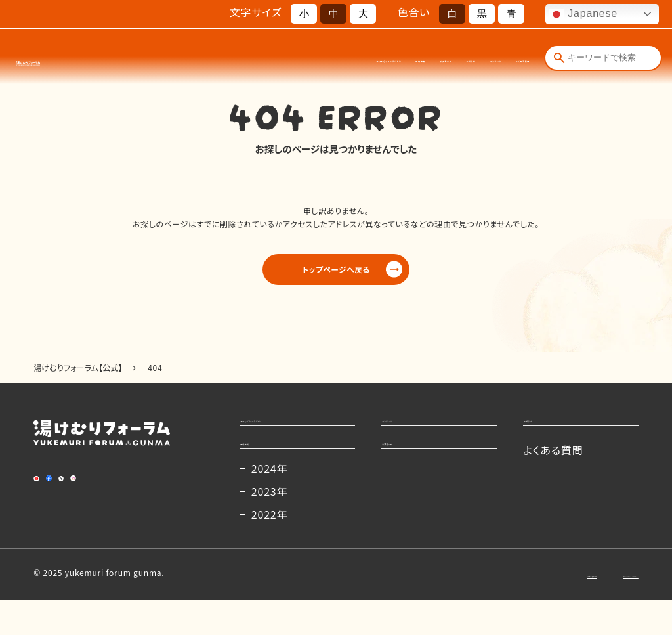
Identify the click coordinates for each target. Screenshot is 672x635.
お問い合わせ (510, 608)
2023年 (270, 526)
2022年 (270, 549)
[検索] (559, 58)
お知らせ (401, 59)
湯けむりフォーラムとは (228, 59)
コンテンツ (451, 59)
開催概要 (299, 59)
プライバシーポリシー (599, 608)
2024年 (270, 503)
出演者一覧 (350, 59)
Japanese (583, 14)
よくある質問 (507, 59)
